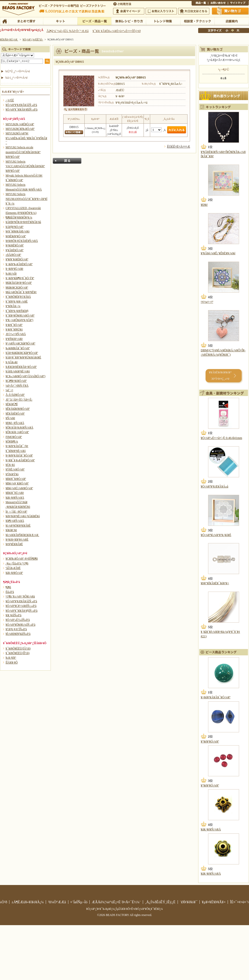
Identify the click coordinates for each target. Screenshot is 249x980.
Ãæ (232, 30)
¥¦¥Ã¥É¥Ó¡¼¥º (15, 250)
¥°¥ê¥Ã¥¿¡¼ (13, 306)
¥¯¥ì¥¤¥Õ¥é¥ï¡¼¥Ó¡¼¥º (20, 315)
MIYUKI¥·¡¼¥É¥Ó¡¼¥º (20, 124)
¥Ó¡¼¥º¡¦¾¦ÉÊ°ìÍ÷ (94, 21)
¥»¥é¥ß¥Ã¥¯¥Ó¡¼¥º (18, 348)
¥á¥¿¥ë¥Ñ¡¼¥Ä (15, 498)
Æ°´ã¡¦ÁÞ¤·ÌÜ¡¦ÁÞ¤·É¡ (19, 400)
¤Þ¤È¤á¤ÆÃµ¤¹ (26, 21)
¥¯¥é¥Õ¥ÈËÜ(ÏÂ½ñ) (18, 649)
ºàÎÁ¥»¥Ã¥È (13, 568)
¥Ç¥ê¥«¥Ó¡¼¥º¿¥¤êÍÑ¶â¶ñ (22, 559)
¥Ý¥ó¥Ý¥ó (12, 474)
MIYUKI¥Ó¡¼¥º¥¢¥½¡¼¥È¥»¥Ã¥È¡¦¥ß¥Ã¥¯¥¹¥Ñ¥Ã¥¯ (26, 138)
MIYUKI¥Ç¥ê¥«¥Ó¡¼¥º (20, 129)
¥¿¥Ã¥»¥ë (12, 362)
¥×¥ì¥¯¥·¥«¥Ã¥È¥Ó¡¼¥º (20, 460)
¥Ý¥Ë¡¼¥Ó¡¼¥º (15, 469)
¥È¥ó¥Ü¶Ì (12, 404)
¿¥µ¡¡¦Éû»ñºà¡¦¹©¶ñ (17, 563)
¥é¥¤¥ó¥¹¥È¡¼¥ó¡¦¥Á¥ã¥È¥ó (23, 516)
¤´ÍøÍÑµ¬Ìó (79, 902)
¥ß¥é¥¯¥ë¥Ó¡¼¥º (16, 479)
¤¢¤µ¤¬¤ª (207, 302)
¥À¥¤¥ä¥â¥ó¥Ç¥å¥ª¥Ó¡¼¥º (22, 353)
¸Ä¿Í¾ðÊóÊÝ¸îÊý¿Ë (160, 902)
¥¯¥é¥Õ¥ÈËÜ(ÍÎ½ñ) (18, 653)
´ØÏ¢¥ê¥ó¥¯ (189, 902)
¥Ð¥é (204, 205)
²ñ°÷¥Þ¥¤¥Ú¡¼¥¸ (129, 11)
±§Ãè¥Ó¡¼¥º (13, 255)
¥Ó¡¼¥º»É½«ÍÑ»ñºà (18, 620)
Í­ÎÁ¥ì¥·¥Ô (12, 662)
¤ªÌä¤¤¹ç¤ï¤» (218, 4)
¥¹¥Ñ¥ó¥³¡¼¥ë (14, 339)
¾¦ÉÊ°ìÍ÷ (200, 4)
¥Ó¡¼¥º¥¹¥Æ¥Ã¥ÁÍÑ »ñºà (21, 105)
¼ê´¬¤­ (9, 390)
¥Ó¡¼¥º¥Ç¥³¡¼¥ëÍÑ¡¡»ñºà (21, 606)
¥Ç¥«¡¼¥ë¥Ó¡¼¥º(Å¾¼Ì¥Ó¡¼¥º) (26, 376)
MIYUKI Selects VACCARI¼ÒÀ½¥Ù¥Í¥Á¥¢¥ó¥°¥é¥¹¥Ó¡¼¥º (25, 166)
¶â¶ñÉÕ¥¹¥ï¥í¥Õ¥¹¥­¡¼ (19, 217)
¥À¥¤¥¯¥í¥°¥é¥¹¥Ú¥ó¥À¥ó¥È (23, 357)
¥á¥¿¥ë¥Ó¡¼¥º (14, 573)
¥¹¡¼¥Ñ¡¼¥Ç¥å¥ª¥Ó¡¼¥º (20, 343)
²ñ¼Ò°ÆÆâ (57, 902)
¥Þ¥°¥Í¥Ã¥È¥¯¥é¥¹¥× (215, 583)
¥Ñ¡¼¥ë (10, 418)
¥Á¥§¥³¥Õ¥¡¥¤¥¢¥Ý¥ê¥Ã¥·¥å (23, 222)
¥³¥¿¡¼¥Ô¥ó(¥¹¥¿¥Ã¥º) (19, 320)
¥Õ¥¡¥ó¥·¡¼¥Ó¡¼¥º (17, 432)
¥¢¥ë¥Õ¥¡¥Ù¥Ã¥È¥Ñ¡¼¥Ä (22, 241)
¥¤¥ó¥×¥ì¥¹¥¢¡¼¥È (17, 540)
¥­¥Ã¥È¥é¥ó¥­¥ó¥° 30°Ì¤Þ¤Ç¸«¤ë (220, 376)
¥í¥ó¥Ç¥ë (11, 530)
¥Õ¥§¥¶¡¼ (12, 441)
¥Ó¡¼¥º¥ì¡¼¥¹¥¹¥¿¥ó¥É (216, 535)
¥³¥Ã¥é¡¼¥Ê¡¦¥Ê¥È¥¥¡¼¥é (218, 253)
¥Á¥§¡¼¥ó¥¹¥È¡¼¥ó (18, 371)
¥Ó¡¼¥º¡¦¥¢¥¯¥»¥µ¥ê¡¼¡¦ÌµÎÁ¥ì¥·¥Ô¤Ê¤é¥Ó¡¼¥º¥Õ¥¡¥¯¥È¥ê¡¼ (124, 909)
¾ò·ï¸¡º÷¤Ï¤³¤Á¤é (16, 78)
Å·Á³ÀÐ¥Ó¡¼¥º (15, 395)
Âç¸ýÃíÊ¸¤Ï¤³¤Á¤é (194, 11)
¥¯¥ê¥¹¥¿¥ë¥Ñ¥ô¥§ (17, 311)
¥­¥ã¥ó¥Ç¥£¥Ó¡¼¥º (17, 288)
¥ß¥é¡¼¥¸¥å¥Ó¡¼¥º (17, 483)
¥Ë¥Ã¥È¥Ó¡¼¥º (15, 414)
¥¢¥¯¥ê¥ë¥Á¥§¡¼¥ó (18, 231)
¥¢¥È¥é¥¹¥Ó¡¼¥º (16, 236)
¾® (227, 30)
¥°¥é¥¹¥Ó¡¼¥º (210, 741)
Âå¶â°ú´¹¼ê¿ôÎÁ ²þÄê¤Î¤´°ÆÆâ (68, 31)
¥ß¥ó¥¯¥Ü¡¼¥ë (15, 493)
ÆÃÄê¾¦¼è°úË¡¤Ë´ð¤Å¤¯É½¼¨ (116, 902)
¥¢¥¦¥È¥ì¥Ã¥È (14, 544)
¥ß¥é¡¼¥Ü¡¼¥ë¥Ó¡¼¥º (19, 488)
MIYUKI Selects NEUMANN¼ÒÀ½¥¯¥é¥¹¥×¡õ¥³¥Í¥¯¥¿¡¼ (26, 199)
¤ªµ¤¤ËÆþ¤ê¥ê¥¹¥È (161, 11)
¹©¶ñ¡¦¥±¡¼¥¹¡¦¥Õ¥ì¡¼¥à (20, 596)
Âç (238, 30)
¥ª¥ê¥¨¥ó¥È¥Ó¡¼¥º (17, 259)
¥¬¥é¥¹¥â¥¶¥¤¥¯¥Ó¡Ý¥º (20, 278)
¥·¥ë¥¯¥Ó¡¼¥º (14, 325)
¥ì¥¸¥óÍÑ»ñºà (13, 615)
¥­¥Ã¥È (60, 21)
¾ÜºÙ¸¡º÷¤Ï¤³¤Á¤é (18, 71)
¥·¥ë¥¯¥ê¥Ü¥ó (14, 329)
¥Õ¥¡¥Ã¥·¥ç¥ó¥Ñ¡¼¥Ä (19, 428)
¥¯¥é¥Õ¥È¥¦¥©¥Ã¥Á (18, 297)
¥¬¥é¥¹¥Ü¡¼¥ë (14, 269)
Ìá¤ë (67, 161)
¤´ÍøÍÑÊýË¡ (123, 4)
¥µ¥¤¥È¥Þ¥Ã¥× (238, 4)
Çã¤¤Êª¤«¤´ (230, 11)
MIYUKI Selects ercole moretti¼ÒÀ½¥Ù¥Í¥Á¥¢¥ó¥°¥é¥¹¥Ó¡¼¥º (23, 152)
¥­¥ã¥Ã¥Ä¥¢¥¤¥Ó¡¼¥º (19, 283)
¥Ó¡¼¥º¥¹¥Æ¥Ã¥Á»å (214, 486)
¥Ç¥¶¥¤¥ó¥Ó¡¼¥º (16, 381)
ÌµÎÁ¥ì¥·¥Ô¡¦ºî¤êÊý (129, 21)
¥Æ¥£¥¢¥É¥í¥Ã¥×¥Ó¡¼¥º (21, 367)
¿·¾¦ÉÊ (10, 100)
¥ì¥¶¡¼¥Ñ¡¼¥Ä (15, 521)
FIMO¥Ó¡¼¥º (14, 437)
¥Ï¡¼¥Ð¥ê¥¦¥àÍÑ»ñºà (18, 634)
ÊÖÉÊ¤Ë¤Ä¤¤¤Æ (178, 147)
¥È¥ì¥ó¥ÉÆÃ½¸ (163, 21)
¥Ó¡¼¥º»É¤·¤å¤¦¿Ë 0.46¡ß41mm (221, 438)
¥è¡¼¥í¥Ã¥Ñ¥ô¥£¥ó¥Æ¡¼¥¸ (22, 535)
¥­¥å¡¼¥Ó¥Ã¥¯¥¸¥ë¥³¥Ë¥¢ (21, 292)
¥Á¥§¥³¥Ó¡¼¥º (14, 227)
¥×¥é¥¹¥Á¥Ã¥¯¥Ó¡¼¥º (19, 455)
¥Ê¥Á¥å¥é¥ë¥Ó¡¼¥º (18, 409)
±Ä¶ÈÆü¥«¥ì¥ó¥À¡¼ (28, 902)
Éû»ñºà (10, 592)
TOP (4, 21)
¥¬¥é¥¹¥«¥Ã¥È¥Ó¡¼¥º (19, 264)
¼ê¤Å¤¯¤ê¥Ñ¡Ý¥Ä (17, 386)
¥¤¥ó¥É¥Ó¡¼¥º (15, 245)
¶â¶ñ (8, 587)
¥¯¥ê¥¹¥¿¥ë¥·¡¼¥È (17, 302)
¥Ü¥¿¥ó (10, 465)
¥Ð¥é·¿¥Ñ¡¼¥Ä (15, 423)
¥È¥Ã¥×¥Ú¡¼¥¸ (9, 39)
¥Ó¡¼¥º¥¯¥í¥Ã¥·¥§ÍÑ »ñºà (21, 109)
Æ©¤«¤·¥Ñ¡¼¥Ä (16, 334)
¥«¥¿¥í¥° (11, 658)
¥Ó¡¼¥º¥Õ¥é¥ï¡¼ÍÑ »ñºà (20, 625)
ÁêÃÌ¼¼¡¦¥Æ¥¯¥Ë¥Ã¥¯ (197, 21)
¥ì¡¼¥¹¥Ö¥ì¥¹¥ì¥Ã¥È (18, 526)
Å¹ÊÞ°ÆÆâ (232, 21)
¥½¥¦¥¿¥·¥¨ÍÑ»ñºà (16, 629)
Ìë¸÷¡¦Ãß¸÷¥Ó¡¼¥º (16, 512)
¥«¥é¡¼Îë (11, 274)
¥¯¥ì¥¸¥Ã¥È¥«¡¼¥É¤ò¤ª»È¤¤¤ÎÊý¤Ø (116, 31)
